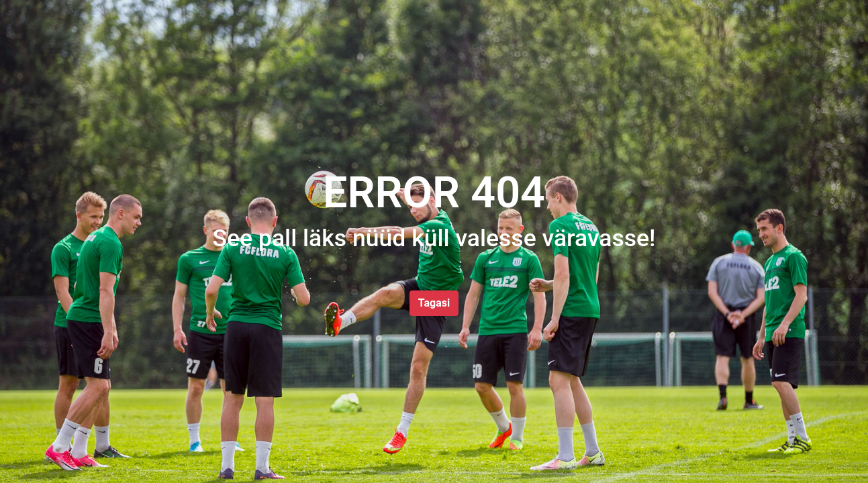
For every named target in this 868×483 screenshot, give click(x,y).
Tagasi (434, 303)
